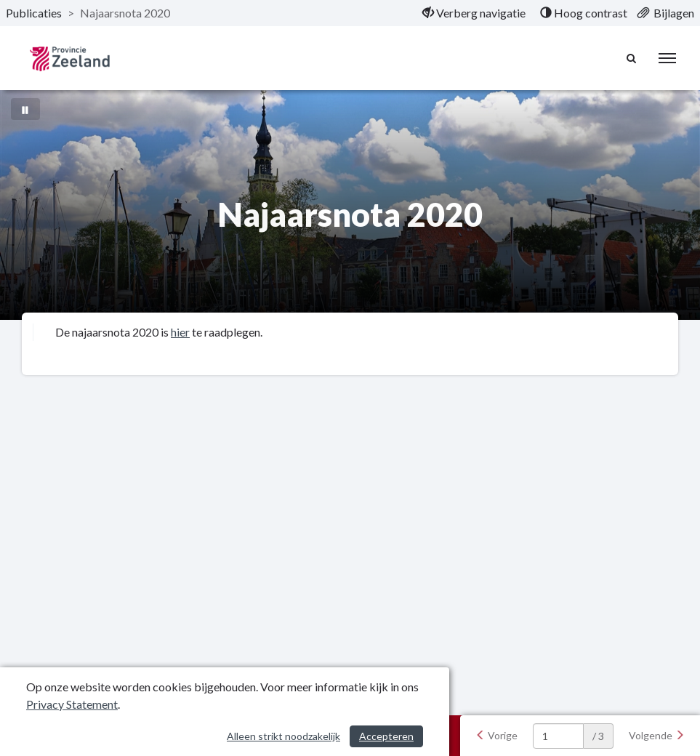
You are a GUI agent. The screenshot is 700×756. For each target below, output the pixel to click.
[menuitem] (474, 13)
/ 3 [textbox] (598, 736)
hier (180, 332)
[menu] (667, 58)
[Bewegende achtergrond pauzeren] (25, 109)
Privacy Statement (72, 704)
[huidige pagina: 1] (558, 736)
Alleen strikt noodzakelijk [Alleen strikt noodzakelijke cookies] (283, 736)
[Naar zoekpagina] (632, 58)
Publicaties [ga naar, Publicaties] (34, 13)
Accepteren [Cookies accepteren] (386, 736)
